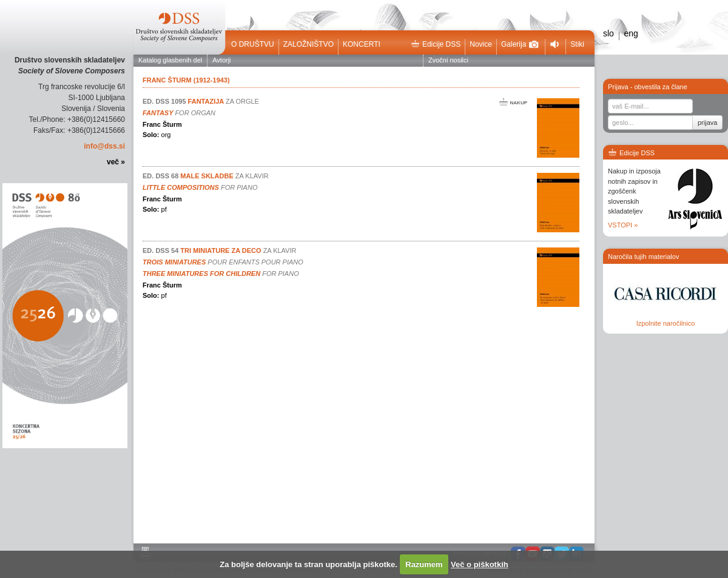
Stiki (577, 44)
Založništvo (308, 44)
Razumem (424, 564)
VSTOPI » (623, 225)
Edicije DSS (436, 44)
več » (116, 162)
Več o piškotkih (480, 564)
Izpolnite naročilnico (666, 323)
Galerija (520, 44)
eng (631, 33)
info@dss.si (104, 146)
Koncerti (362, 44)
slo (608, 33)
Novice (481, 44)
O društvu (253, 44)
